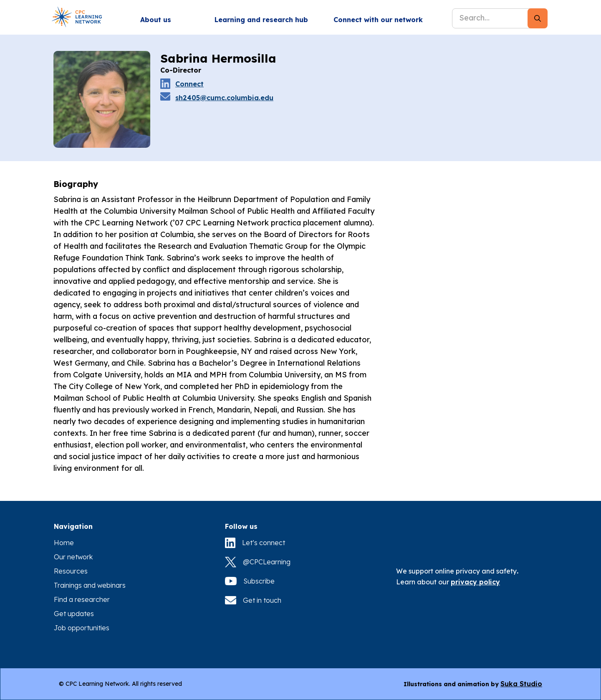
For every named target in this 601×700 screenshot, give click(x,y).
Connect (189, 84)
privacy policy (475, 582)
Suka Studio (521, 684)
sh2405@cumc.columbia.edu (224, 98)
